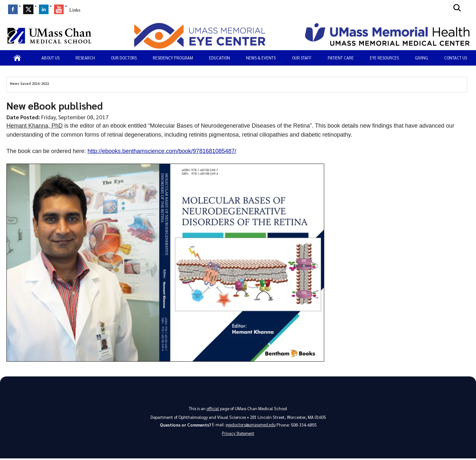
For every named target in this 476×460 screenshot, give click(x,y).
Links (75, 10)
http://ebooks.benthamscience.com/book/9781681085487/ (162, 151)
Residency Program (173, 58)
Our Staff (302, 58)
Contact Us (456, 58)
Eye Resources (384, 58)
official (213, 408)
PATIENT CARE (341, 58)
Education (220, 58)
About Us (50, 58)
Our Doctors (124, 58)
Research (85, 58)
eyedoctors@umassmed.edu (251, 425)
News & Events (261, 58)
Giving (421, 58)
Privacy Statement (238, 434)
